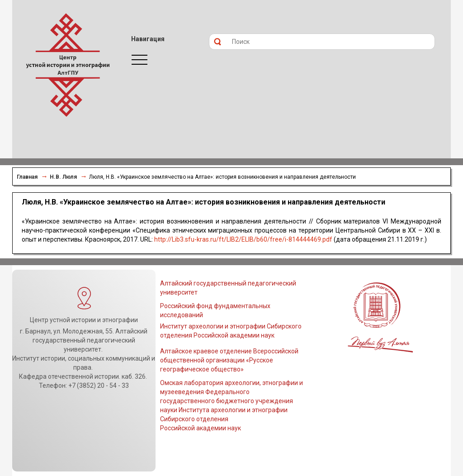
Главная (27, 177)
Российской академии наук (201, 428)
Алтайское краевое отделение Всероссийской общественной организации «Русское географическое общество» (229, 360)
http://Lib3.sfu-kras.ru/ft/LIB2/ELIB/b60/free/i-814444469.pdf (243, 239)
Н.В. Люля (63, 177)
